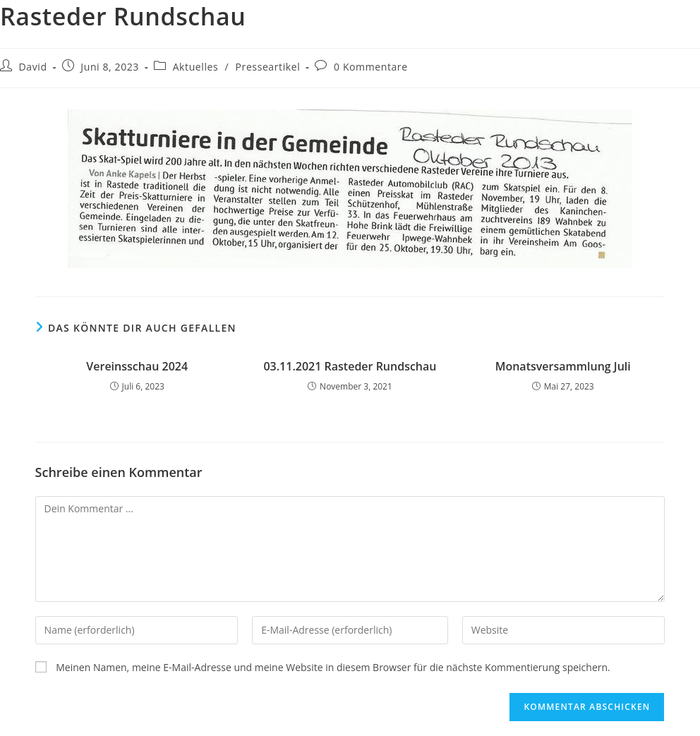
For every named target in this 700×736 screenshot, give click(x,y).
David (33, 67)
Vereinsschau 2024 (137, 366)
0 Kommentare (371, 67)
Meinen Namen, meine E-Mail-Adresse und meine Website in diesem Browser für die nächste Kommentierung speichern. (333, 667)
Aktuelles (196, 67)
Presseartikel (268, 67)
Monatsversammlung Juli (563, 366)
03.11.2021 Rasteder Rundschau (350, 366)
